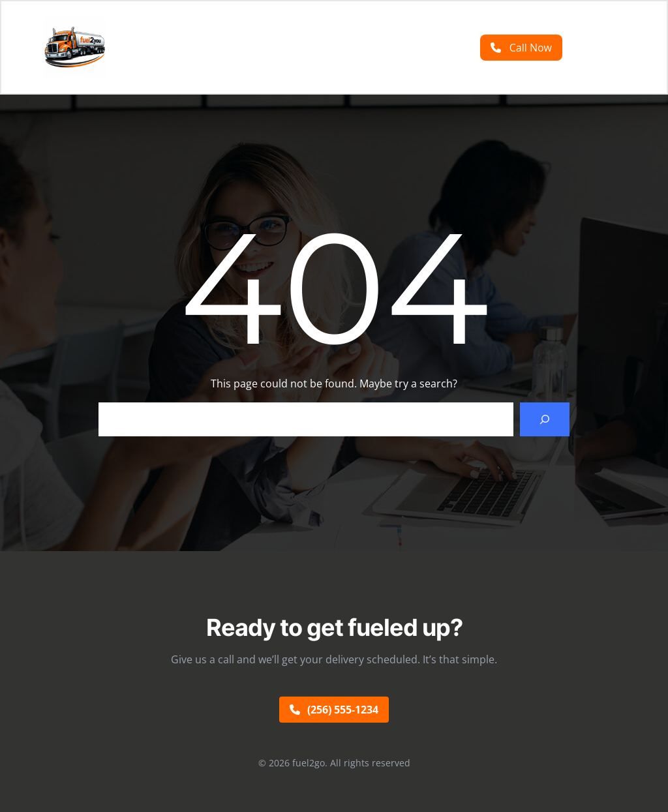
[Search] (545, 419)
